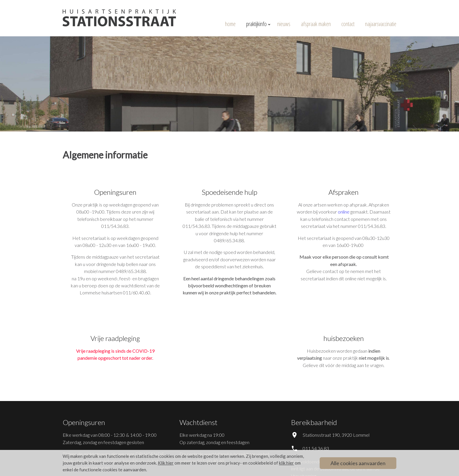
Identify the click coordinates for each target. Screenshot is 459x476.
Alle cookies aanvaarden (358, 463)
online (344, 212)
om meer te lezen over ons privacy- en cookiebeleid (215, 463)
